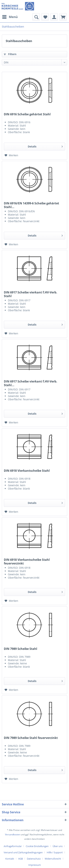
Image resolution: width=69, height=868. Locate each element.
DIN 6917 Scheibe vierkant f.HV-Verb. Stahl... (31, 383)
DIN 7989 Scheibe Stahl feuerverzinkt (31, 738)
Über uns (58, 846)
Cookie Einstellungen (37, 846)
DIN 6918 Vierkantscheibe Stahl (27, 471)
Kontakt (10, 859)
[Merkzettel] (45, 17)
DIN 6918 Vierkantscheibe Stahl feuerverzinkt (27, 562)
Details (45, 146)
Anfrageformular (13, 846)
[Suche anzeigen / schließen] (36, 17)
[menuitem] (10, 17)
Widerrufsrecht (53, 859)
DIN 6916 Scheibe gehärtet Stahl (27, 114)
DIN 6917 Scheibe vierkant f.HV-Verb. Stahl (31, 294)
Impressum (35, 865)
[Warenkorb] (63, 17)
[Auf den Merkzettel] (11, 155)
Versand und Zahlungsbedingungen (23, 852)
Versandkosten (13, 834)
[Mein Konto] (54, 17)
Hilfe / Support (55, 852)
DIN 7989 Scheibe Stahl (21, 649)
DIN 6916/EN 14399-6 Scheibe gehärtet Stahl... (31, 205)
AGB (21, 859)
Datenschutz (34, 859)
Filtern (10, 54)
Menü (10, 16)
